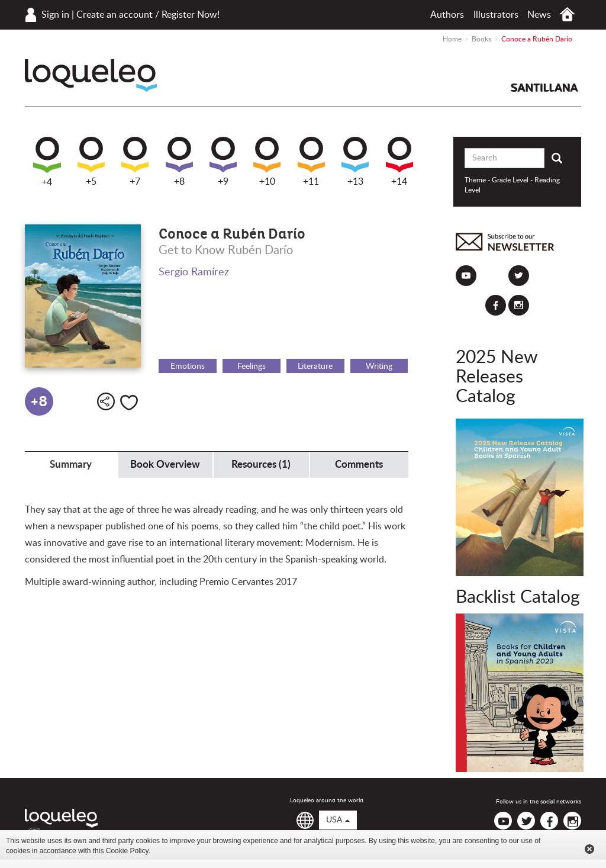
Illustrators (496, 15)
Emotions (188, 367)
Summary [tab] (71, 464)
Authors (447, 15)
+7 (135, 162)
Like (129, 403)
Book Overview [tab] (165, 464)
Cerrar (589, 849)
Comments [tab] (359, 464)
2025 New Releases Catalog (497, 377)
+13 (355, 162)
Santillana (544, 88)
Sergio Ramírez (194, 272)
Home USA (567, 15)
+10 (267, 162)
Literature (315, 367)
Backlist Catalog (518, 597)
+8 (179, 162)
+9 (223, 162)
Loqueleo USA (91, 75)
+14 (399, 162)
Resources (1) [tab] (261, 464)
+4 (47, 162)
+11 (311, 162)
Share (106, 401)
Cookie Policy (127, 851)
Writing (379, 367)
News (539, 15)
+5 (91, 162)
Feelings (252, 367)
